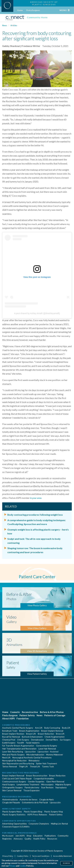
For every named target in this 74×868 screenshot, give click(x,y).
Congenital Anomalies (44, 778)
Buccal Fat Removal (11, 737)
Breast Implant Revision (13, 734)
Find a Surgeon (33, 10)
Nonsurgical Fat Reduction (14, 760)
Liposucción (55, 802)
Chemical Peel (9, 740)
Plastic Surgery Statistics (14, 815)
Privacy (12, 866)
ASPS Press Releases (37, 815)
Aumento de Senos (29, 799)
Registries (7, 839)
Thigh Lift (23, 766)
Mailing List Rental (59, 824)
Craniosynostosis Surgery (14, 781)
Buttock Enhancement (32, 737)
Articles (14, 25)
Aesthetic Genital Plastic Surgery (18, 728)
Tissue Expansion (31, 790)
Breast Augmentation (29, 731)
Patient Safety (27, 715)
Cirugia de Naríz (46, 799)
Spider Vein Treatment (47, 763)
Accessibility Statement (62, 856)
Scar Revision (47, 787)
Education (38, 836)
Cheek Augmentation (55, 737)
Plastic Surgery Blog (33, 812)
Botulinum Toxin (10, 731)
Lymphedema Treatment (28, 784)
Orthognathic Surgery (12, 787)
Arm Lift (39, 728)
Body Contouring (52, 728)
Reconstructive (30, 712)
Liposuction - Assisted (48, 752)
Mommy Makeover (55, 755)
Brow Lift (60, 734)
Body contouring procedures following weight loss (35, 515)
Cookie (23, 866)
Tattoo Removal (10, 766)
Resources (52, 839)
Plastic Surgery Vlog (53, 812)
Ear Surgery (65, 740)
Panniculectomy (32, 787)
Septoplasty (61, 787)
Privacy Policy (8, 856)
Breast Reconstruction (37, 776)
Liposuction (30, 752)
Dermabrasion (37, 740)
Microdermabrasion (35, 755)
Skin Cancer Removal (12, 790)
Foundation (23, 718)
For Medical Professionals (19, 833)
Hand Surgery (8, 784)
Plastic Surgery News (12, 812)
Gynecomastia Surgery (47, 746)
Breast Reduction (46, 734)
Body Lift (66, 728)
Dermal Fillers (52, 740)
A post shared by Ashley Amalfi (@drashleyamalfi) (37, 313)
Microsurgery (47, 784)
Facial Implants (33, 743)
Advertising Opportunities (14, 824)
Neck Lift (6, 758)
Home (20, 10)
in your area (36, 498)
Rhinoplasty (34, 760)
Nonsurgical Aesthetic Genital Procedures (32, 758)
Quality (28, 839)
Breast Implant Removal (52, 731)
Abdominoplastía (10, 799)
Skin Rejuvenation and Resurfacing (18, 763)
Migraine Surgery (63, 784)
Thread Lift (35, 766)
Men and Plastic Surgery (13, 755)
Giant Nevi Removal (55, 781)
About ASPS (8, 718)
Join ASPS (20, 836)
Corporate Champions (39, 824)
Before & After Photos (52, 712)
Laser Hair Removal (47, 749)
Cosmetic (15, 712)
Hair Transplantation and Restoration (19, 749)
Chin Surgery (23, 740)
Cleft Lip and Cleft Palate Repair (17, 778)
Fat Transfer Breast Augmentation (18, 746)
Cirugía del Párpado (11, 802)
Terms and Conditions (41, 856)
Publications (50, 836)
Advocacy (18, 839)
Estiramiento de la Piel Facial (35, 802)
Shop (29, 836)
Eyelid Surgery (9, 743)
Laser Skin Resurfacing (13, 752)
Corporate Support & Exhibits (16, 827)
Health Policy (39, 839)
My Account (8, 836)
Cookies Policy (23, 856)
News (5, 25)
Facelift (21, 743)
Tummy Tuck (48, 766)
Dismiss (66, 863)
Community (63, 836)
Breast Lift (31, 734)
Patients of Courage (55, 715)
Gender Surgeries (36, 781)
